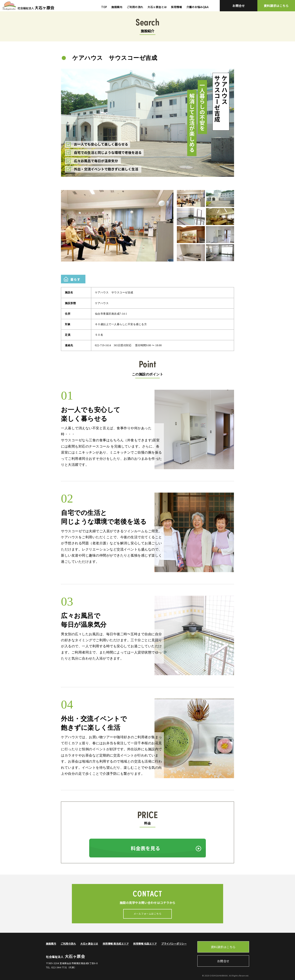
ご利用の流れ (135, 7)
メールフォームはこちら (148, 914)
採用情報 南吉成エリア (116, 944)
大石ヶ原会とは (157, 7)
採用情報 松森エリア (145, 944)
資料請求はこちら (276, 6)
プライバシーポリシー (174, 944)
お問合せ (239, 6)
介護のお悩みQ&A (198, 7)
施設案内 (117, 7)
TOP (104, 7)
